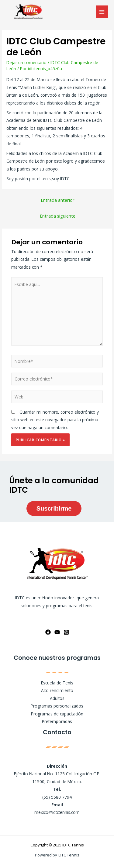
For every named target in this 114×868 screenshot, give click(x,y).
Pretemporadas (57, 721)
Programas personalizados (57, 706)
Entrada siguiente (58, 216)
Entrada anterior (58, 200)
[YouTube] (57, 632)
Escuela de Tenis (57, 683)
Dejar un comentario (26, 62)
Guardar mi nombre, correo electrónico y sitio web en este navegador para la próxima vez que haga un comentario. (55, 420)
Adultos (57, 698)
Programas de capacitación (57, 714)
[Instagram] (66, 632)
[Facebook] (48, 632)
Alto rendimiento (57, 690)
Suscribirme (54, 508)
